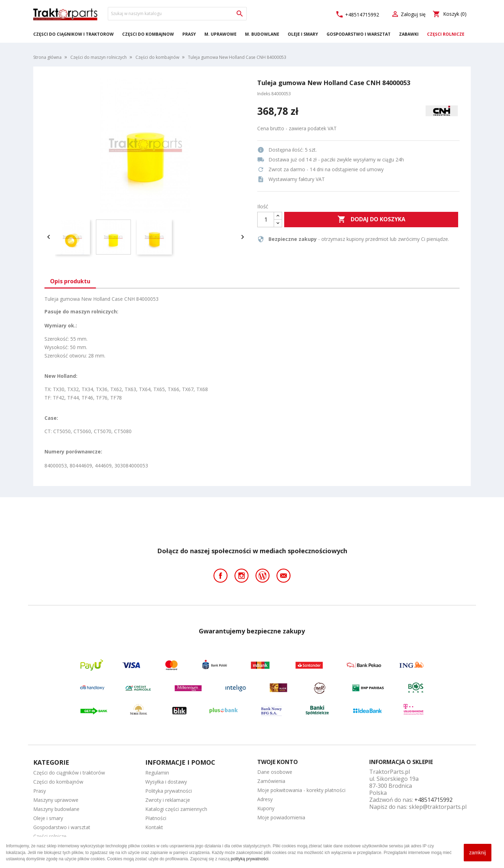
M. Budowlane (262, 34)
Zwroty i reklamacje (168, 800)
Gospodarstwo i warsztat (359, 34)
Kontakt (154, 827)
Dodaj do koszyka (371, 220)
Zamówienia (271, 781)
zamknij (478, 853)
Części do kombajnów (148, 34)
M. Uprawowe (220, 34)
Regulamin (157, 773)
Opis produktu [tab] (70, 281)
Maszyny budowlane (56, 809)
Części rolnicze (446, 34)
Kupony (266, 808)
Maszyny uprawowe (56, 800)
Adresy (265, 799)
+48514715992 (357, 15)
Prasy (189, 34)
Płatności (156, 818)
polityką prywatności (249, 859)
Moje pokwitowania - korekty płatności (301, 790)
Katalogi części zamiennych (176, 809)
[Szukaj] (177, 14)
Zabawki (409, 34)
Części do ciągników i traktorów (73, 34)
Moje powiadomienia (281, 817)
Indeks (264, 94)
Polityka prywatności (169, 791)
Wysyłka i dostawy (166, 782)
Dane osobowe (275, 772)
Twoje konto (278, 762)
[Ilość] (266, 220)
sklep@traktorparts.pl (438, 807)
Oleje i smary (303, 34)
